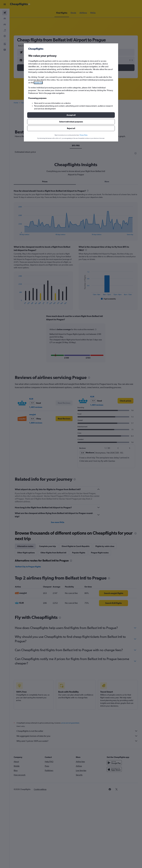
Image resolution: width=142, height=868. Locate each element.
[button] (71, 115)
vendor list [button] (38, 83)
